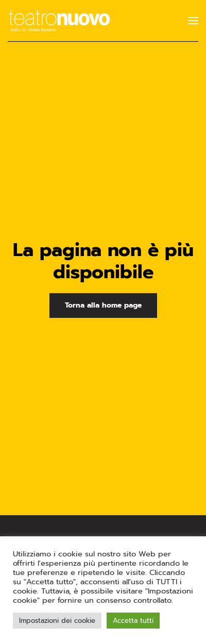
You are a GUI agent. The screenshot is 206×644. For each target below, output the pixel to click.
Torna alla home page (103, 305)
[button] (193, 21)
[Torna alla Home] (59, 21)
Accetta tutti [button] (133, 621)
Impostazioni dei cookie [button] (57, 621)
